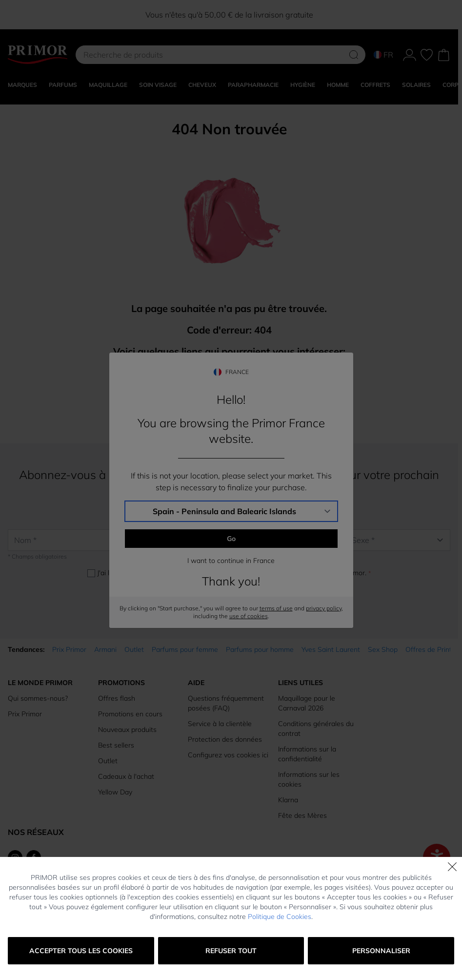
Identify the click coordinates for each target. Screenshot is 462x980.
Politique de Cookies (280, 917)
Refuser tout (231, 951)
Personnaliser (381, 951)
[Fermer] (452, 867)
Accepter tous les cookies (81, 951)
